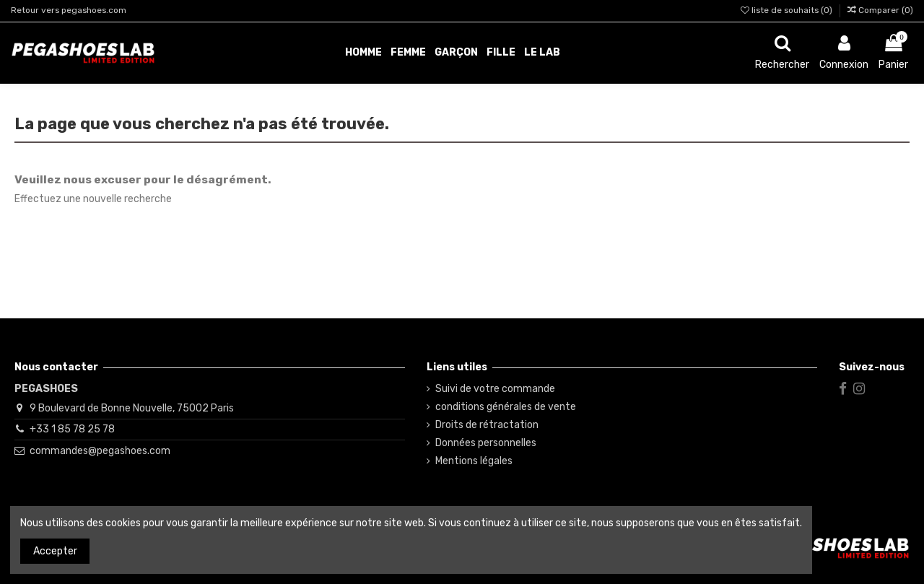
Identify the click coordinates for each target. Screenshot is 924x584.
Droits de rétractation (487, 425)
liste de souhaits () (788, 10)
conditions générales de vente (506, 407)
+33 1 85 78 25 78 (72, 429)
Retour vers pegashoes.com (69, 10)
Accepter (55, 551)
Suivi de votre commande (495, 389)
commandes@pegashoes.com (100, 451)
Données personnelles (486, 443)
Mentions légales (474, 461)
